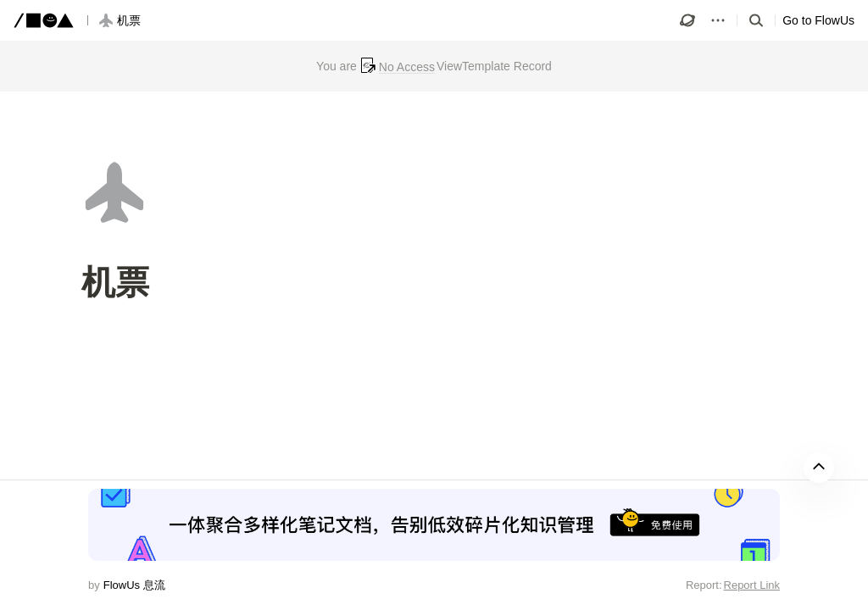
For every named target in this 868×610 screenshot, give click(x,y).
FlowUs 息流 (134, 585)
